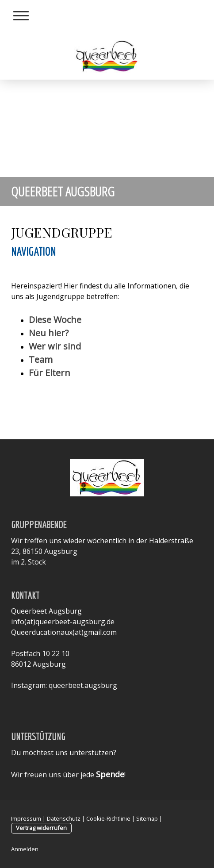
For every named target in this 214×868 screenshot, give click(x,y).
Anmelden (25, 849)
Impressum (26, 818)
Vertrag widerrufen (41, 828)
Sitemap (147, 818)
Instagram (28, 685)
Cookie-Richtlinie (108, 818)
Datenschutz (64, 818)
